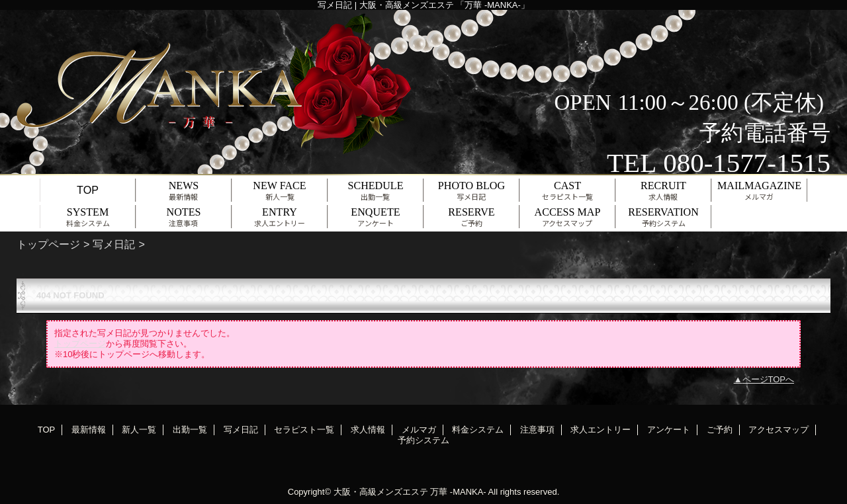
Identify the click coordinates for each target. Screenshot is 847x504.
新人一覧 (139, 430)
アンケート (669, 430)
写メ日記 (114, 244)
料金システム (478, 430)
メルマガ (419, 430)
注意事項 (537, 430)
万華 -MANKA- (458, 492)
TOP (88, 190)
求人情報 (368, 430)
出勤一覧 (190, 430)
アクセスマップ (779, 430)
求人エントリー (601, 430)
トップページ (48, 244)
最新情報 (89, 430)
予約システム (423, 440)
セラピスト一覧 (304, 430)
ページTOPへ (769, 379)
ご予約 (720, 430)
